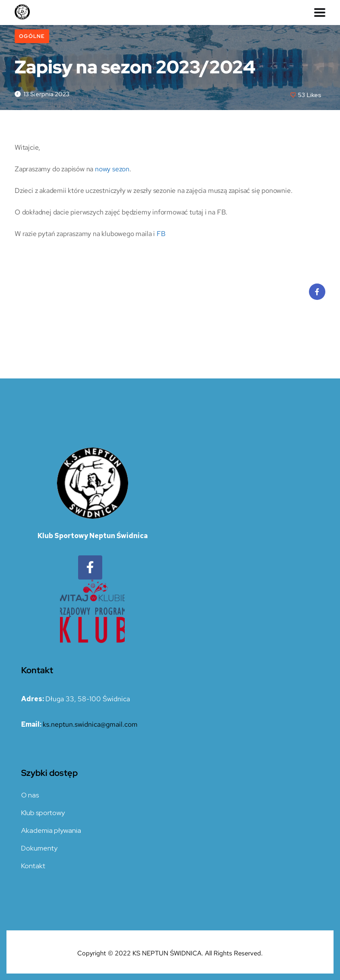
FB (161, 234)
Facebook (317, 294)
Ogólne (32, 36)
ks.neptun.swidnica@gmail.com (90, 724)
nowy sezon (112, 169)
